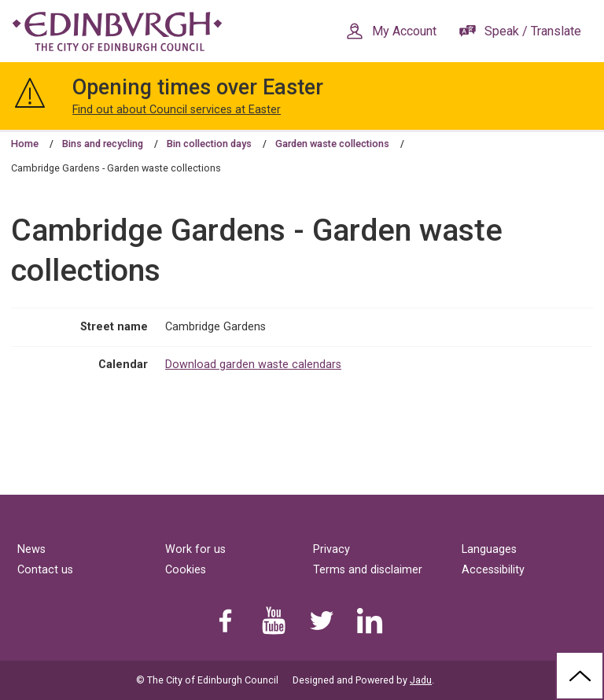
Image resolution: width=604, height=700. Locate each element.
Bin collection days (209, 144)
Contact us (45, 570)
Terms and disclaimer (368, 570)
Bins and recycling (103, 144)
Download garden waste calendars (253, 365)
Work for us (195, 549)
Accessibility (493, 570)
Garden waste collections (332, 144)
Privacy (331, 549)
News (31, 549)
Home (25, 144)
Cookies (186, 570)
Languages (489, 549)
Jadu (421, 680)
